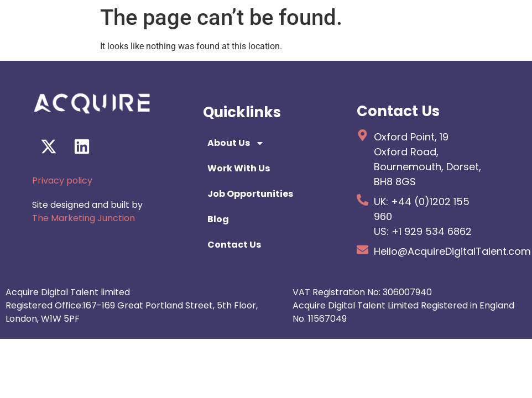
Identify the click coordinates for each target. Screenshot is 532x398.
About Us (236, 143)
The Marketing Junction (84, 218)
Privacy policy (62, 180)
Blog (218, 219)
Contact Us (234, 245)
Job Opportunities (250, 194)
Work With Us (239, 168)
